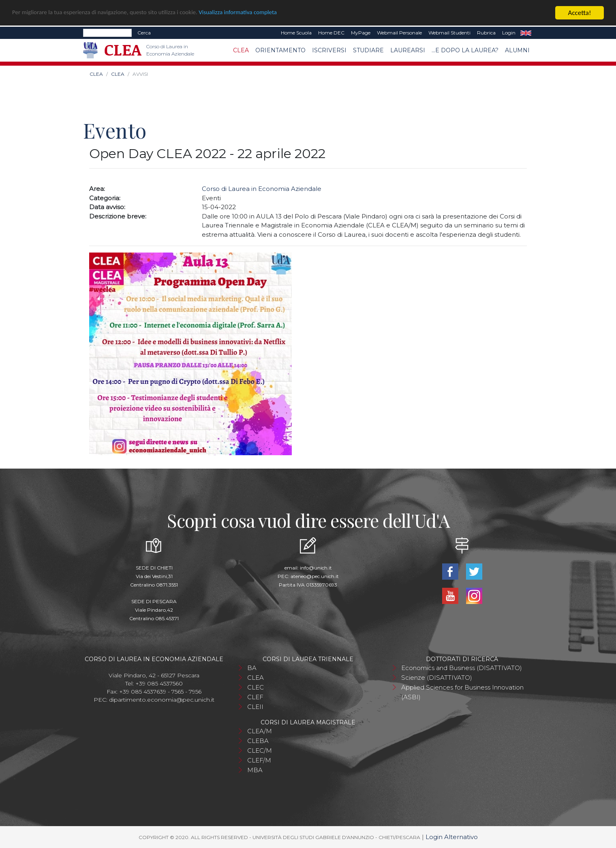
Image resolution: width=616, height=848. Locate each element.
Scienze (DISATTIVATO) (437, 677)
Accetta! (580, 13)
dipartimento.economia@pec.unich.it (162, 699)
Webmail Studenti (449, 33)
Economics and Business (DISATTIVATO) (462, 667)
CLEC (256, 687)
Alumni (517, 50)
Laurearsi (408, 50)
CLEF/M (259, 760)
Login (509, 33)
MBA (255, 770)
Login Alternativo (452, 836)
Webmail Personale (399, 33)
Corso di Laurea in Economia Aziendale (262, 189)
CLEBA (258, 740)
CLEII (255, 706)
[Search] (107, 33)
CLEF (255, 697)
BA (252, 667)
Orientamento (280, 50)
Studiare (368, 50)
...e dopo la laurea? (465, 50)
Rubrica (486, 33)
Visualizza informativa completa (267, 13)
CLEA (241, 50)
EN (526, 33)
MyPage (361, 33)
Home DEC (331, 33)
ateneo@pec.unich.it (315, 576)
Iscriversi (329, 50)
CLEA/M (260, 731)
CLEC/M (260, 750)
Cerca (144, 33)
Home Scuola (296, 33)
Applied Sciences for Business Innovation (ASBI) (462, 692)
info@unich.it (316, 567)
